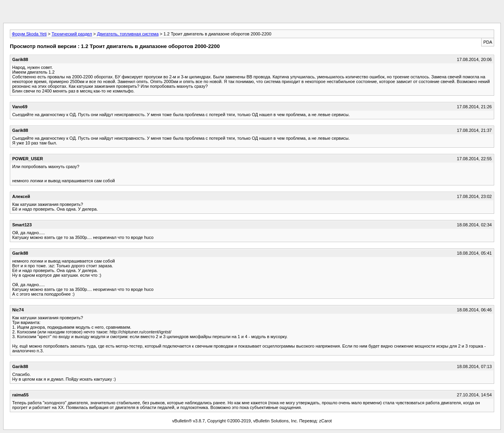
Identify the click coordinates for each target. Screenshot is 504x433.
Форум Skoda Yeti (29, 34)
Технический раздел (72, 34)
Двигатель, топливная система (128, 34)
